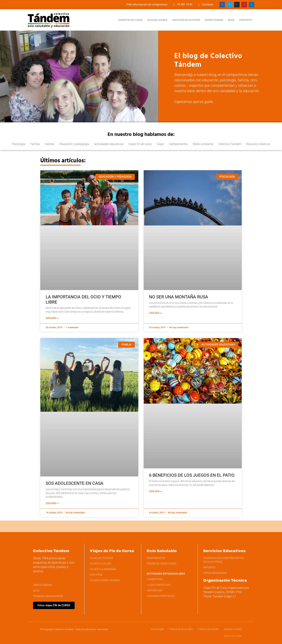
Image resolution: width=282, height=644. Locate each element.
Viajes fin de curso (140, 144)
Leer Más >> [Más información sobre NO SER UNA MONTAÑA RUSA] (156, 313)
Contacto (246, 20)
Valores (50, 144)
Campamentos (178, 144)
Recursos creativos (258, 144)
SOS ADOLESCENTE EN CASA (75, 483)
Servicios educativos (186, 20)
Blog (231, 20)
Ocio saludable (157, 20)
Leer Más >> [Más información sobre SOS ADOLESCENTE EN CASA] (52, 503)
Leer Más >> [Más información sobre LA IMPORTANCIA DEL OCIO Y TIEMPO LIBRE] (52, 318)
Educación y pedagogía (74, 144)
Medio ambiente (203, 144)
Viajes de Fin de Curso (112, 551)
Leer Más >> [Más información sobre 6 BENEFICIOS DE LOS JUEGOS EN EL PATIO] (156, 491)
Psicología (19, 144)
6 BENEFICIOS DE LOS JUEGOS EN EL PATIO (192, 475)
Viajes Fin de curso (130, 20)
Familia (35, 144)
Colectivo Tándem (230, 144)
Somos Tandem (214, 20)
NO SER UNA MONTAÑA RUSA (179, 297)
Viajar (160, 144)
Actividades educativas (109, 144)
